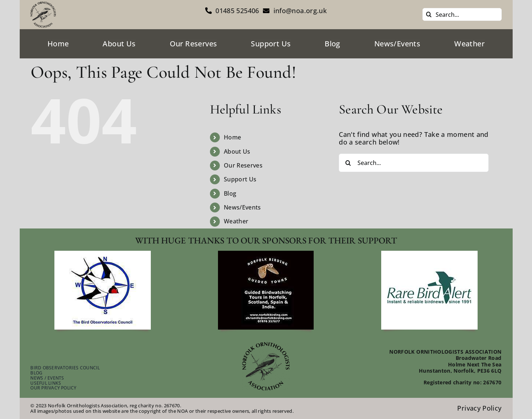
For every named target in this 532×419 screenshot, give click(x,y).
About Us (237, 151)
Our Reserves (243, 165)
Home (232, 137)
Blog (230, 193)
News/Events (242, 207)
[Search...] (462, 14)
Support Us (240, 179)
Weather (236, 221)
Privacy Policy (479, 408)
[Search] (429, 14)
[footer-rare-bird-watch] (429, 254)
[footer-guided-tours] (266, 254)
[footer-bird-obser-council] (103, 254)
